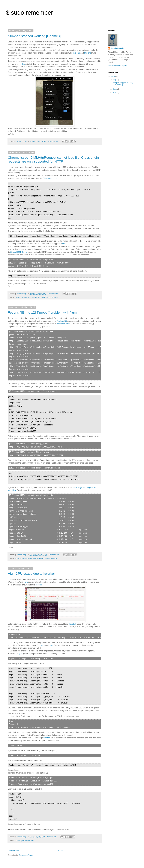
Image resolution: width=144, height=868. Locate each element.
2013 (113, 76)
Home (61, 835)
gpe (22, 825)
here (64, 242)
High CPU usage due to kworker (31, 563)
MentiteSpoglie (117, 48)
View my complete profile (118, 66)
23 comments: (52, 821)
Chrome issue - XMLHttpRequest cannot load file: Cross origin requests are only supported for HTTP (53, 159)
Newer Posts (14, 835)
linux (40, 295)
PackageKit (62, 318)
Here (26, 571)
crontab (17, 825)
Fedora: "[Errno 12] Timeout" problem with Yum (42, 310)
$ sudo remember (29, 13)
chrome (17, 295)
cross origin (25, 295)
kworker (27, 825)
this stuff (72, 613)
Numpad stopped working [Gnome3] (34, 36)
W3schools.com (50, 178)
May (115, 93)
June (115, 89)
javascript (34, 295)
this (23, 64)
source (39, 574)
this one (76, 53)
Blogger (95, 861)
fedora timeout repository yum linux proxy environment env (36, 548)
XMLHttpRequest (52, 295)
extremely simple (64, 321)
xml (43, 295)
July (115, 79)
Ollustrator (77, 861)
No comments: (53, 141)
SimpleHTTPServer (19, 250)
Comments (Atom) (26, 840)
